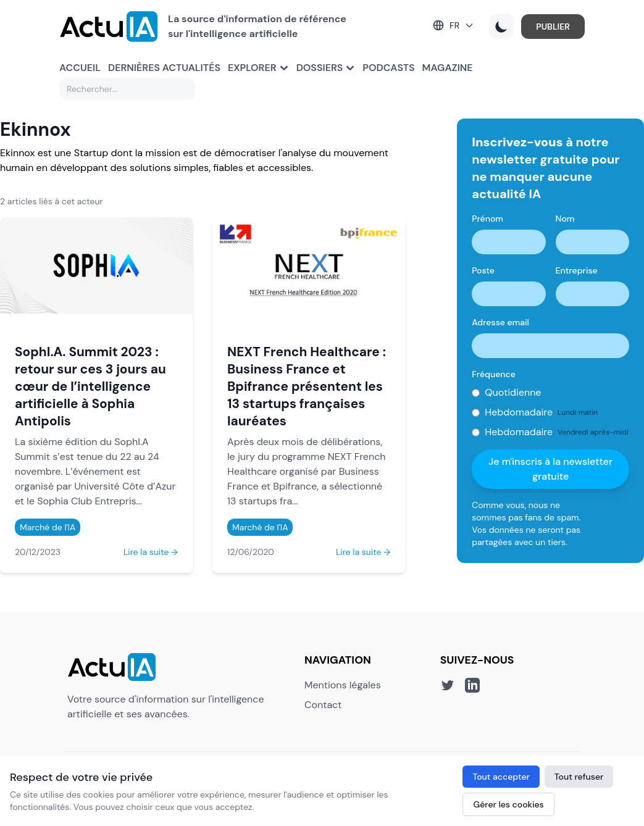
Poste (483, 270)
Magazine (448, 68)
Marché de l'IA (48, 527)
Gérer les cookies (508, 804)
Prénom (487, 219)
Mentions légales (343, 685)
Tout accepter (501, 777)
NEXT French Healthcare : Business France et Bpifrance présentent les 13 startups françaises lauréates (307, 386)
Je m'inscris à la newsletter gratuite (550, 469)
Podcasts (388, 68)
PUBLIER (553, 27)
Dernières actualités (164, 68)
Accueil (80, 68)
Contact (323, 705)
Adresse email (500, 322)
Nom (565, 219)
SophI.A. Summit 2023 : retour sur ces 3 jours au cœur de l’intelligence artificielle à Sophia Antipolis (90, 386)
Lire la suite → (151, 552)
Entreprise (577, 270)
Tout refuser (579, 777)
